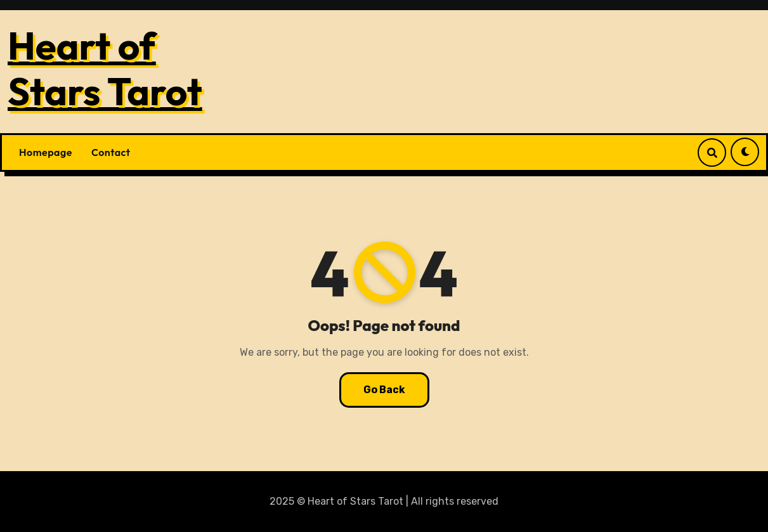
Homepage (46, 152)
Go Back (384, 390)
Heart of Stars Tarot (105, 68)
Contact (111, 152)
